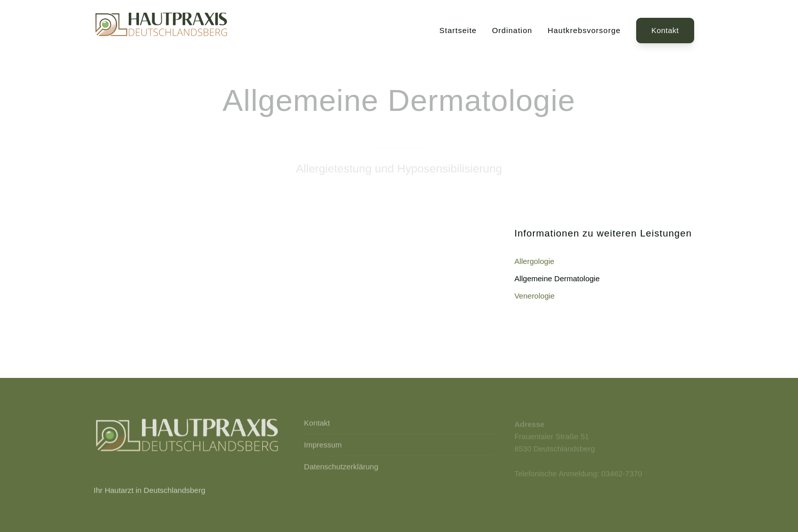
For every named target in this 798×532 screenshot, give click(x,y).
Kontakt (665, 30)
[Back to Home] (162, 31)
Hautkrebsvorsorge (584, 30)
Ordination (512, 30)
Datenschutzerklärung (341, 467)
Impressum (323, 445)
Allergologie (534, 261)
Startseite (458, 30)
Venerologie (535, 296)
